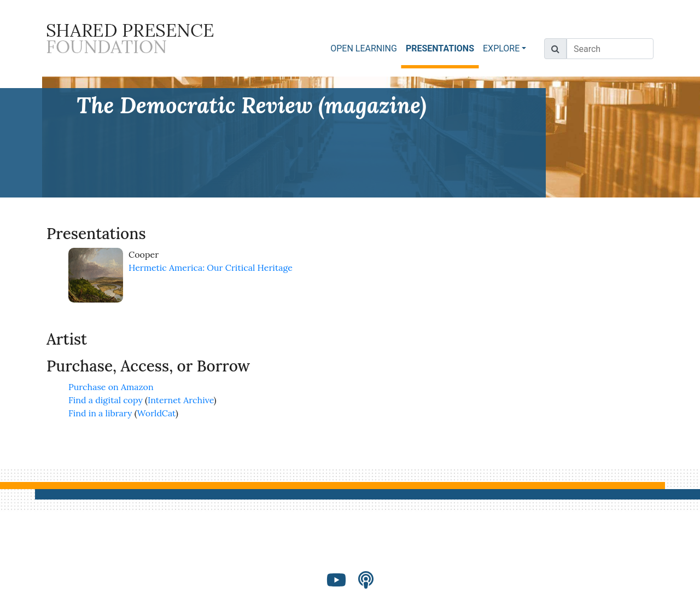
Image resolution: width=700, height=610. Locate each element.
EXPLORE (501, 48)
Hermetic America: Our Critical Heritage (211, 268)
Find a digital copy (106, 400)
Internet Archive (181, 400)
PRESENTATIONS (442, 48)
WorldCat (157, 413)
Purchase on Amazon (111, 387)
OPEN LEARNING (364, 48)
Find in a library (100, 413)
